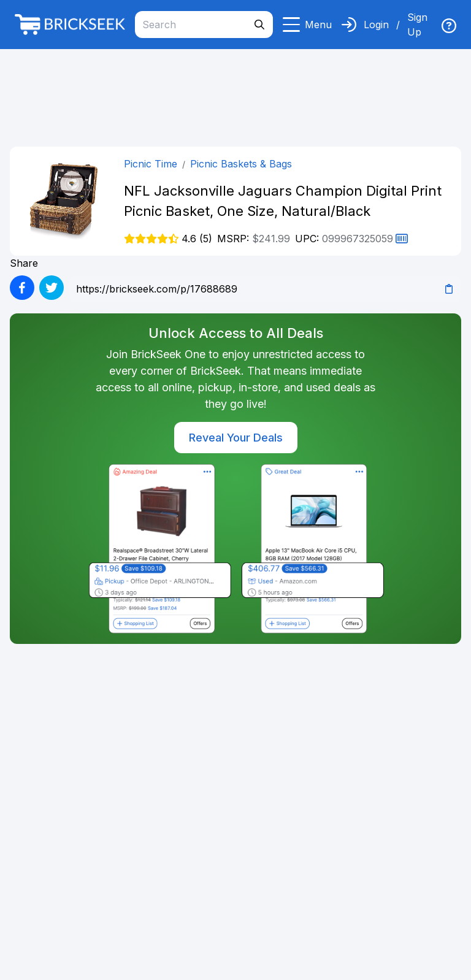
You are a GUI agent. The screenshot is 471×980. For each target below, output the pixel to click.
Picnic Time (151, 164)
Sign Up (417, 25)
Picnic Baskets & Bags (241, 164)
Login (376, 25)
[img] (449, 26)
